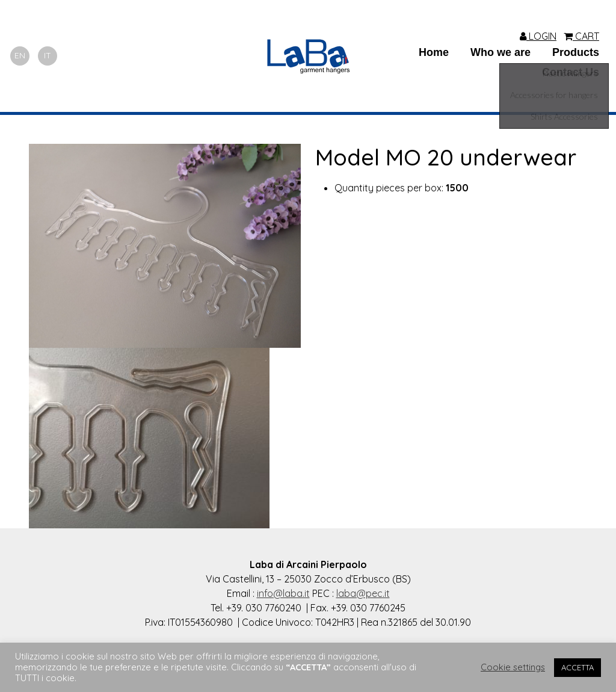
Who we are (500, 52)
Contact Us (571, 72)
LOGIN (538, 36)
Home (434, 52)
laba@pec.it (363, 593)
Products (576, 52)
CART (581, 36)
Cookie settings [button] (513, 667)
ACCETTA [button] (577, 667)
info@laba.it (283, 593)
